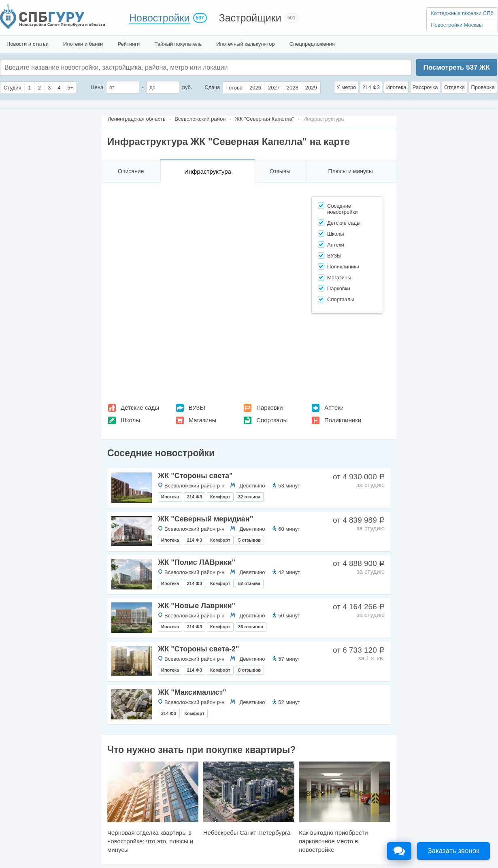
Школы (130, 420)
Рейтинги (129, 44)
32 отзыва (249, 497)
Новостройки (160, 18)
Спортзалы (272, 420)
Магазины (203, 420)
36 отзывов (251, 627)
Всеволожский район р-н (194, 486)
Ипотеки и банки (83, 44)
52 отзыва (249, 583)
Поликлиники (343, 420)
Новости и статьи (28, 44)
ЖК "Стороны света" (195, 476)
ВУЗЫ (197, 407)
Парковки (269, 407)
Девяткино (252, 486)
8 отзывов (249, 670)
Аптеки (334, 407)
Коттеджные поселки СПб (462, 13)
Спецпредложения (312, 44)
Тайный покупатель (178, 44)
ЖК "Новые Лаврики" (197, 606)
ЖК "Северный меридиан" (205, 519)
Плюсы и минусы (350, 171)
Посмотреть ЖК (456, 67)
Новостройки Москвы (457, 25)
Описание (131, 171)
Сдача (212, 87)
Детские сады (140, 407)
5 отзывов (249, 540)
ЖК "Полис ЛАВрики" (197, 562)
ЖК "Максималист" (192, 692)
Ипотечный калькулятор (246, 44)
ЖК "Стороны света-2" (199, 649)
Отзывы (280, 171)
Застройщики (250, 18)
